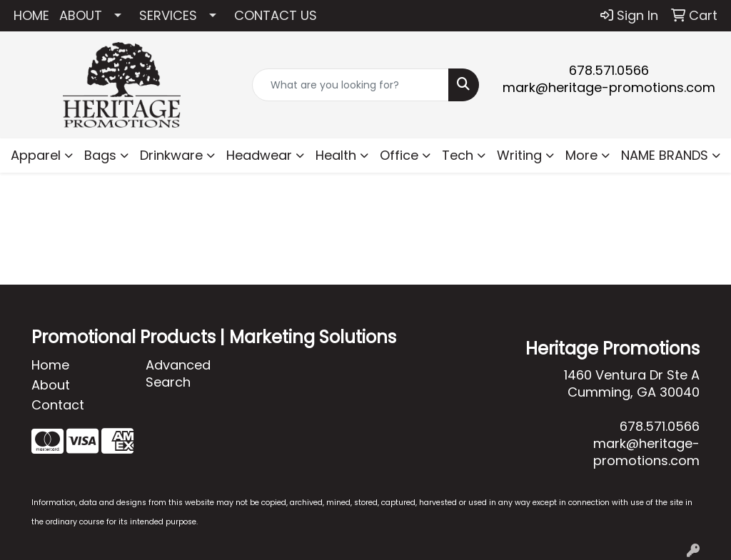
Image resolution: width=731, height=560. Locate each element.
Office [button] (399, 155)
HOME (31, 15)
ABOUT (81, 15)
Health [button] (336, 155)
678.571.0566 (609, 70)
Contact (58, 405)
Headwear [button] (259, 155)
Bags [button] (100, 155)
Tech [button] (458, 155)
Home (50, 365)
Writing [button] (519, 155)
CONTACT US (276, 15)
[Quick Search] (350, 85)
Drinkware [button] (171, 155)
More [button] (581, 155)
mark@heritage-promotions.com (609, 87)
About (51, 385)
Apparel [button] (36, 155)
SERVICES (168, 15)
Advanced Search (178, 373)
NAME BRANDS (665, 155)
